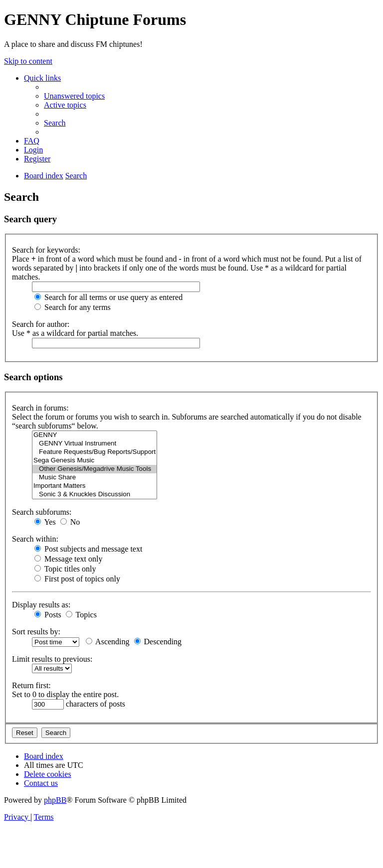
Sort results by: (36, 632)
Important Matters (95, 486)
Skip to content (28, 61)
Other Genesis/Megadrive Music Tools (95, 469)
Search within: (35, 539)
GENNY (95, 435)
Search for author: (41, 324)
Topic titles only (65, 569)
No (70, 522)
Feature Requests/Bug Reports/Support (95, 452)
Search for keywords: (46, 250)
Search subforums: (42, 512)
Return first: (31, 685)
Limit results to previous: (52, 659)
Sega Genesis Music (95, 461)
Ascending (108, 642)
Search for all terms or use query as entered (108, 297)
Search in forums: (40, 408)
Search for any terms (73, 307)
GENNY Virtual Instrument (95, 444)
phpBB (55, 800)
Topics (81, 615)
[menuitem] (74, 96)
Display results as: (41, 605)
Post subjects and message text (88, 549)
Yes (45, 522)
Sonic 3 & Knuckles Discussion (95, 495)
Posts (48, 615)
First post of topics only (77, 579)
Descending (158, 642)
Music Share (95, 478)
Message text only (68, 559)
